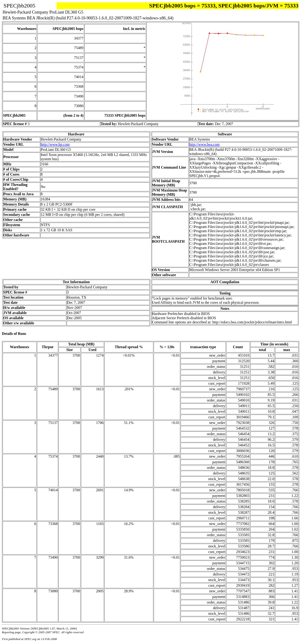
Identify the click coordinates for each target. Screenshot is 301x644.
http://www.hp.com (55, 144)
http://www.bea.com (204, 144)
